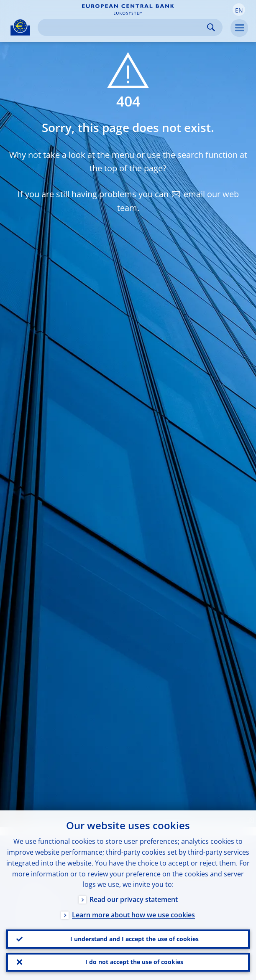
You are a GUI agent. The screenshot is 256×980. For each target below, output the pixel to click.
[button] (239, 10)
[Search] (123, 27)
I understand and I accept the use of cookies (134, 937)
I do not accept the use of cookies (134, 961)
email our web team (178, 201)
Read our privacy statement (134, 897)
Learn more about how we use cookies (133, 913)
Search (211, 27)
